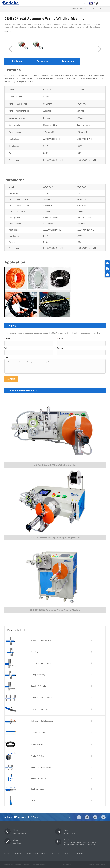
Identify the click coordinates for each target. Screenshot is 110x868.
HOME (82, 9)
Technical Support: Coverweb (97, 865)
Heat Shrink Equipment (39, 709)
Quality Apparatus (37, 789)
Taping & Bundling (38, 732)
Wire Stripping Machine (39, 652)
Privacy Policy (67, 865)
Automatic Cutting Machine (41, 640)
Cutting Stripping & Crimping (42, 697)
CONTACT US (79, 853)
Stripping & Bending (38, 778)
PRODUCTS (18, 853)
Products (88, 9)
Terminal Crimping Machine (41, 663)
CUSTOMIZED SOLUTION (37, 853)
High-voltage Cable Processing (42, 721)
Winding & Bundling (99, 9)
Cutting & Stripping (38, 675)
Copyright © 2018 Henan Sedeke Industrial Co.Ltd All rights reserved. (25, 865)
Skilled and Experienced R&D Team (21, 817)
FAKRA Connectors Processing (42, 768)
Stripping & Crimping (39, 686)
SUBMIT (11, 379)
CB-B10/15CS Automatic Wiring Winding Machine (44, 19)
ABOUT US (56, 853)
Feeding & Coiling (37, 756)
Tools (33, 800)
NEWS (67, 853)
